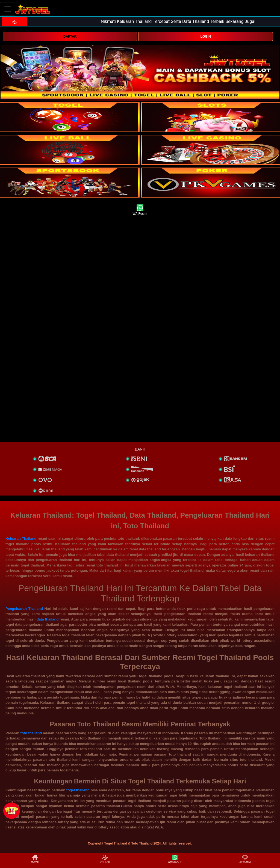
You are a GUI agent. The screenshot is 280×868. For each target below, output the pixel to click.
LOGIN (206, 37)
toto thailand (31, 733)
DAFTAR (70, 37)
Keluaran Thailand (21, 539)
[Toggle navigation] (8, 9)
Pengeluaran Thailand (24, 609)
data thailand (48, 619)
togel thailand (78, 790)
